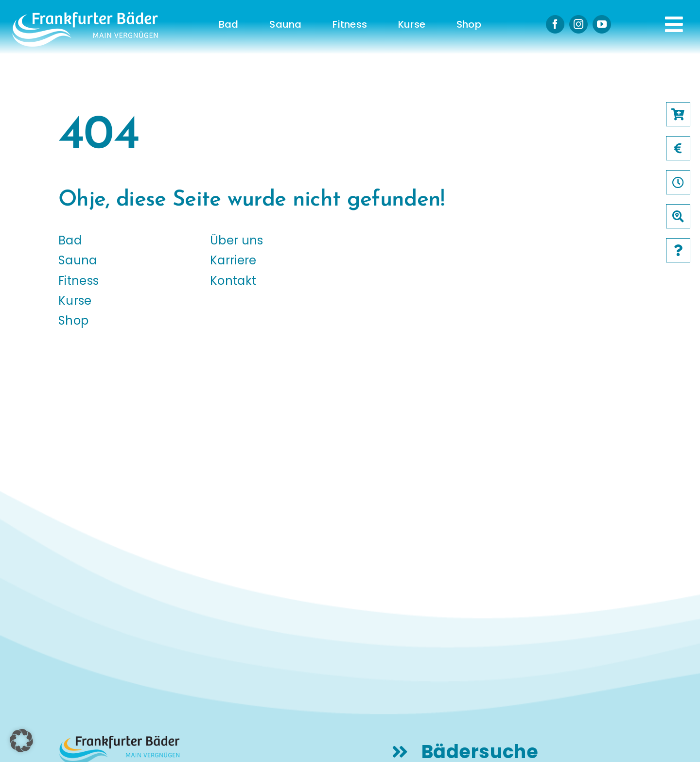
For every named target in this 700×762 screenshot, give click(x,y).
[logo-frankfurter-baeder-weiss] (85, 16)
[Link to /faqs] (678, 250)
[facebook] (555, 24)
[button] (21, 741)
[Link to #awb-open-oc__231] (674, 24)
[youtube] (602, 24)
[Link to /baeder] (678, 216)
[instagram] (578, 24)
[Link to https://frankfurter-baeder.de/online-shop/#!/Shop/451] (678, 114)
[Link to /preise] (678, 148)
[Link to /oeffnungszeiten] (678, 182)
